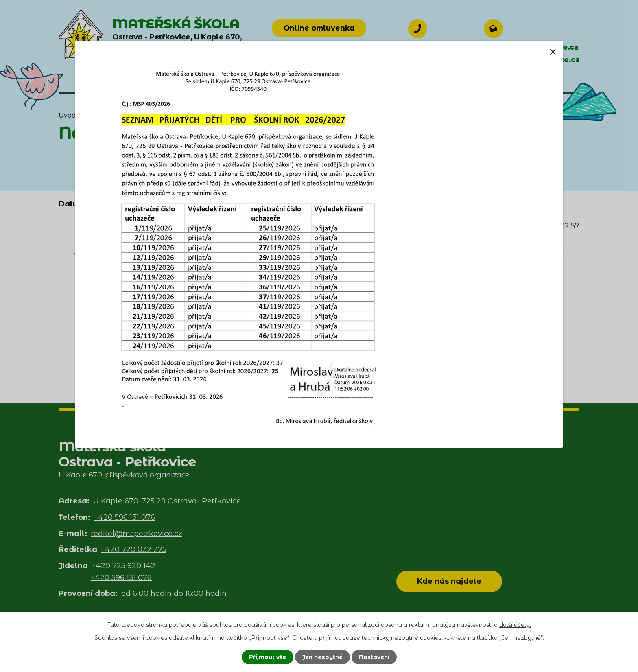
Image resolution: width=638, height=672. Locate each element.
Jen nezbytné (322, 657)
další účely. (515, 624)
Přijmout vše (265, 657)
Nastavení (376, 657)
